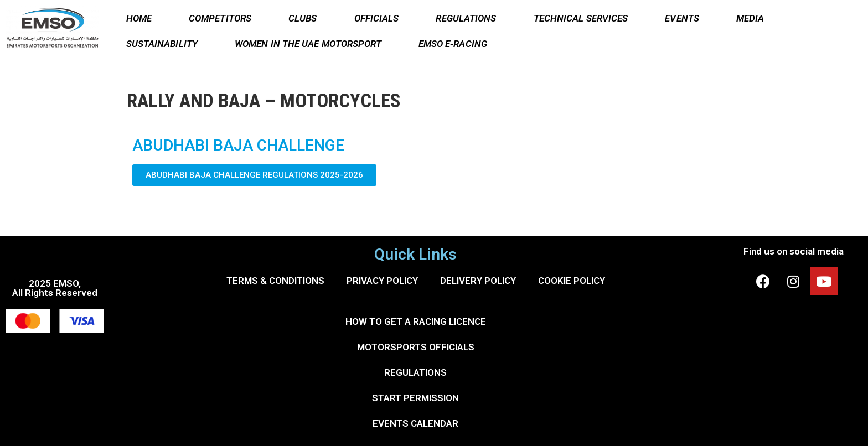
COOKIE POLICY (572, 281)
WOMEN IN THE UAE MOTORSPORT (308, 44)
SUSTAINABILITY (162, 44)
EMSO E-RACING (453, 44)
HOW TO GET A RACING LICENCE (416, 321)
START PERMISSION (415, 398)
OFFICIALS (377, 18)
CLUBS (303, 18)
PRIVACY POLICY (382, 281)
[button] (254, 175)
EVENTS (682, 18)
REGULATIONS (466, 18)
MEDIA (750, 18)
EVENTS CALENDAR (415, 423)
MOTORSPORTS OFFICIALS (416, 347)
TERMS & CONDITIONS (275, 281)
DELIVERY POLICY (478, 281)
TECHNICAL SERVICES (581, 18)
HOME (139, 18)
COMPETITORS (220, 18)
